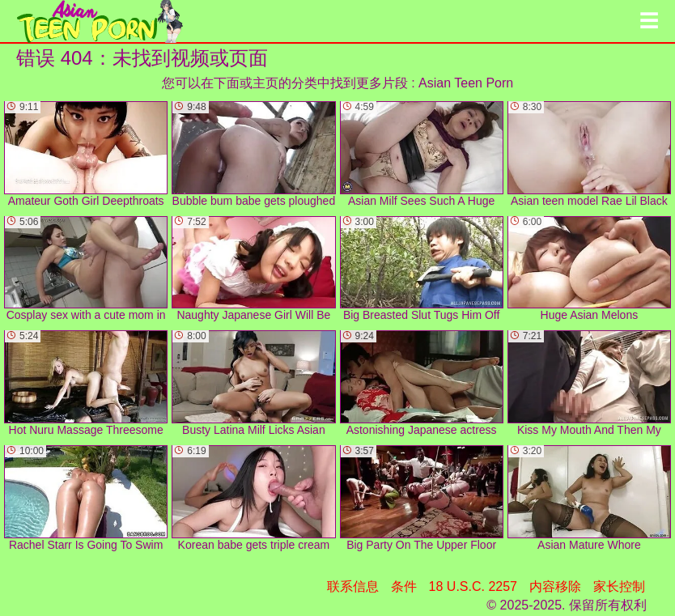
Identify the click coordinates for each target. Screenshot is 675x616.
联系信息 (353, 586)
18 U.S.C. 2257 (473, 586)
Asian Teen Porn (466, 83)
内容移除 (555, 586)
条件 (404, 586)
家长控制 (619, 586)
